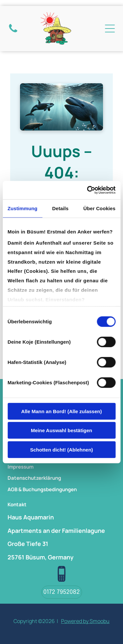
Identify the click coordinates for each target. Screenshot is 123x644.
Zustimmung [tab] (22, 208)
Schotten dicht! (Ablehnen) (62, 449)
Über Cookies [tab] (99, 208)
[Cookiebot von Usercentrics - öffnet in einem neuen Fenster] (88, 190)
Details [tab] (60, 208)
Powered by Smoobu (85, 621)
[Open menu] (110, 29)
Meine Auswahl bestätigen (61, 430)
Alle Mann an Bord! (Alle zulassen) (62, 411)
